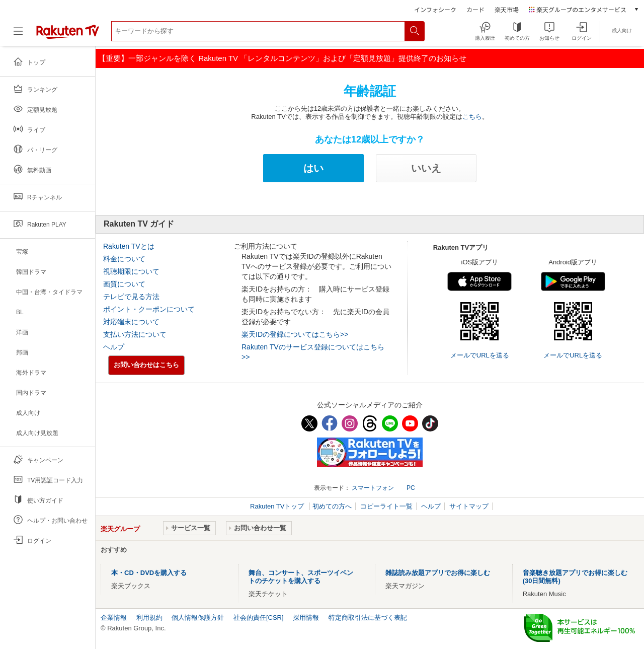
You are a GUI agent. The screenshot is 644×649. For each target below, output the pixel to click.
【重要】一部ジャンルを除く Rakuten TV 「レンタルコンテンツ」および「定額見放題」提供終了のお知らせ (282, 58)
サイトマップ (469, 506)
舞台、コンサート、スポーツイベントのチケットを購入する (301, 577)
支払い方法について (135, 334)
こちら (472, 117)
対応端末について (131, 322)
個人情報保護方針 (198, 618)
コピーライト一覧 (386, 506)
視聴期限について (131, 271)
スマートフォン (373, 488)
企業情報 (114, 618)
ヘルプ (114, 347)
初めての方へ (332, 506)
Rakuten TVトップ (278, 506)
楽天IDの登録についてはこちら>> (295, 334)
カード (475, 9)
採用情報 (306, 618)
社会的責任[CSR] (259, 618)
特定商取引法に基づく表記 (368, 618)
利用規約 (149, 618)
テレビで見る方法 (131, 297)
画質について (124, 284)
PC (411, 488)
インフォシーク (435, 9)
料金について (124, 259)
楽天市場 (507, 9)
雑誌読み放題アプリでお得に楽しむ (438, 573)
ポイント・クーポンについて (149, 309)
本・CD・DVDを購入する (149, 573)
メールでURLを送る (480, 355)
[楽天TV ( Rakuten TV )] (68, 37)
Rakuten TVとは (129, 246)
